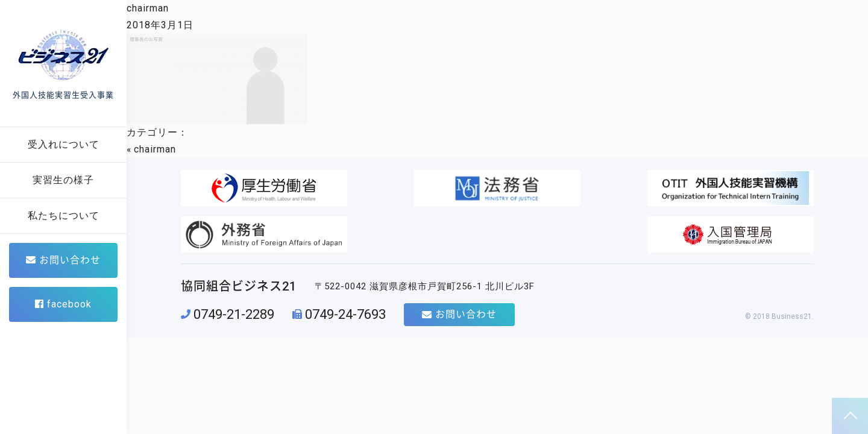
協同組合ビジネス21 (239, 241)
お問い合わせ (63, 260)
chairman (148, 8)
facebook (63, 304)
